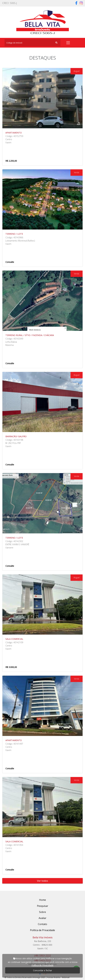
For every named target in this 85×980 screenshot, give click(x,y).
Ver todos (42, 881)
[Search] (32, 43)
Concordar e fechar (42, 970)
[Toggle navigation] (68, 43)
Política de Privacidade (42, 965)
